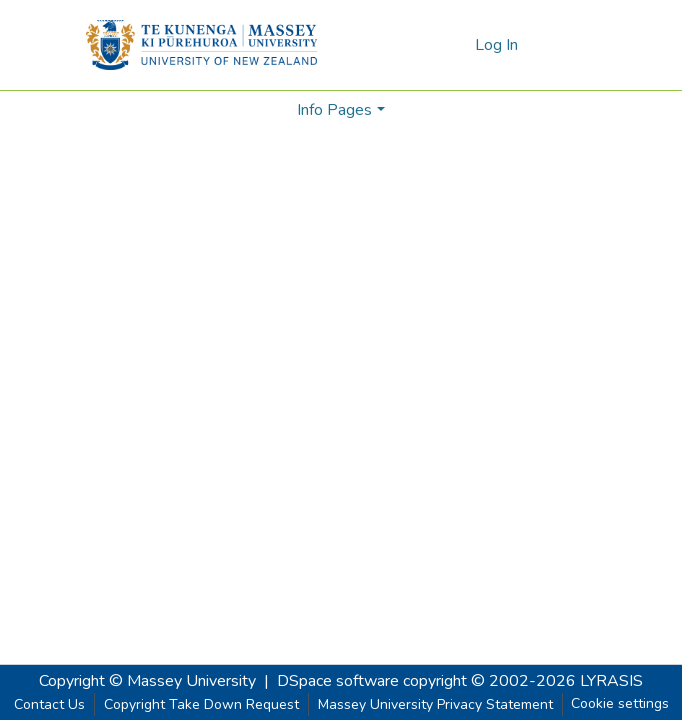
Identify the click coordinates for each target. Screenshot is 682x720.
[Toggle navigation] (568, 45)
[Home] (201, 45)
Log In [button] (497, 45)
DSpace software (338, 681)
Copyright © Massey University (147, 681)
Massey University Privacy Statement (435, 704)
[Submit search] (427, 45)
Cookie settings (620, 703)
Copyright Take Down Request (201, 704)
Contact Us (49, 704)
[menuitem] (456, 45)
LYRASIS (611, 681)
